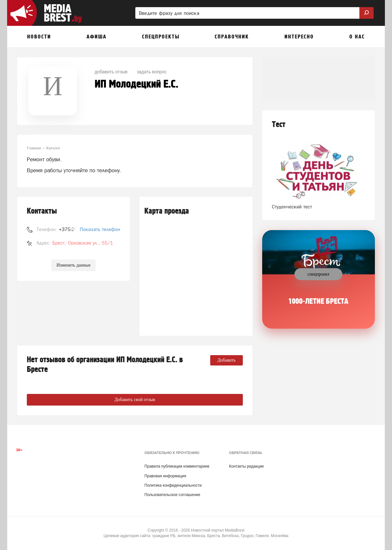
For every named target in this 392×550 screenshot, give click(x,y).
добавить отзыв (111, 72)
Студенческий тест (292, 207)
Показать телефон (100, 229)
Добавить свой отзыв (135, 400)
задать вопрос (152, 72)
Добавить (227, 360)
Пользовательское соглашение (172, 495)
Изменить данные (73, 265)
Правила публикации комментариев (177, 466)
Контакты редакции (246, 466)
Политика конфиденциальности (173, 485)
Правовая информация (165, 476)
